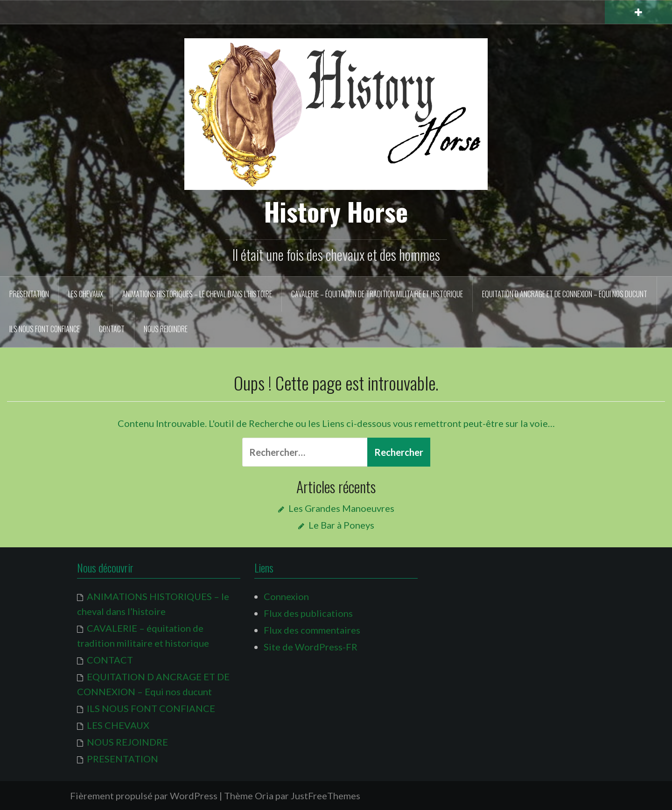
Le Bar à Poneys (341, 525)
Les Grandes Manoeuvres (341, 508)
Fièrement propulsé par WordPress (144, 796)
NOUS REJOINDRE (166, 329)
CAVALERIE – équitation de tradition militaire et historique (377, 294)
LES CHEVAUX (86, 294)
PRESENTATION (29, 294)
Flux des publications (308, 613)
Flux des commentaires (312, 630)
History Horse (336, 211)
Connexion (286, 596)
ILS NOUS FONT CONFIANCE (45, 329)
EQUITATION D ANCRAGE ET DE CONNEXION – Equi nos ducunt (565, 294)
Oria (264, 796)
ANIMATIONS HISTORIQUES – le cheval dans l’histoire (197, 294)
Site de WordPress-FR (311, 647)
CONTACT (112, 329)
